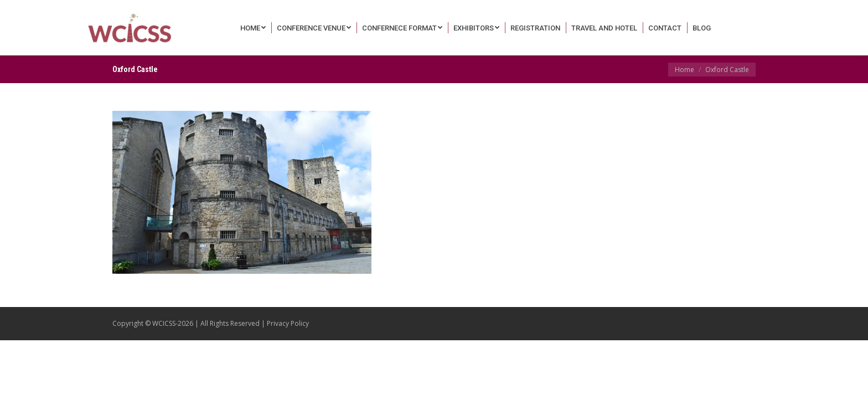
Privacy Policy (288, 323)
